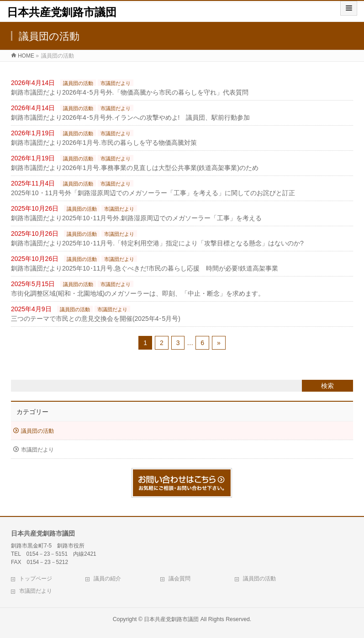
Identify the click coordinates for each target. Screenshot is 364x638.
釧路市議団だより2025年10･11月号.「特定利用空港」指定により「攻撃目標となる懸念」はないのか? (157, 243)
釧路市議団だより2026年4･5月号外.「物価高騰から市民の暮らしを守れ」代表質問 (130, 92)
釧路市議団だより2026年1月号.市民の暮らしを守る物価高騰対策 (104, 143)
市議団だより (116, 83)
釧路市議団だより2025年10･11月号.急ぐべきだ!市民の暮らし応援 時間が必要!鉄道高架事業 (145, 268)
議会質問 (179, 579)
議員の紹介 (107, 579)
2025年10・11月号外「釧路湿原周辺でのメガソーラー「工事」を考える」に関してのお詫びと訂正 (153, 193)
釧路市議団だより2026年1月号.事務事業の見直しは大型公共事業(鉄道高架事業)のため (135, 168)
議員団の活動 (78, 83)
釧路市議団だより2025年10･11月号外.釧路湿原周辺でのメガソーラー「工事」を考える (136, 218)
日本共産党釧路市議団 (62, 12)
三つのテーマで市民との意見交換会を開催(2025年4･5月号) (96, 319)
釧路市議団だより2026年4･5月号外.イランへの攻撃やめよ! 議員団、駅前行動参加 (131, 117)
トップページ (36, 579)
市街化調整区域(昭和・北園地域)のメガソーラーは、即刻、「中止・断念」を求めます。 (138, 293)
